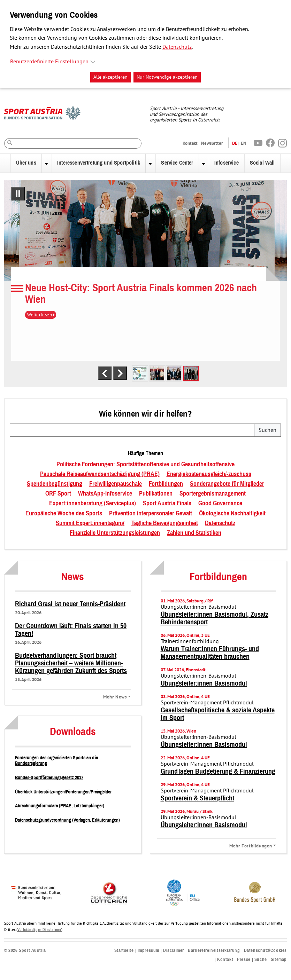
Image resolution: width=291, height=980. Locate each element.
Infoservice (227, 163)
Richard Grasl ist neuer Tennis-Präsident (70, 604)
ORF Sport (58, 494)
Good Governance (220, 504)
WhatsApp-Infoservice (105, 494)
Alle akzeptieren (110, 77)
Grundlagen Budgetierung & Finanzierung (218, 772)
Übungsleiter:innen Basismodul (204, 683)
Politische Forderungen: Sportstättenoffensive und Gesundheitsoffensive (145, 465)
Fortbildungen (166, 484)
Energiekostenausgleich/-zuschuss (209, 474)
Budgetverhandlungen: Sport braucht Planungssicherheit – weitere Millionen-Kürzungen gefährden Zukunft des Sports (71, 663)
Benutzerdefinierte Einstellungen (49, 62)
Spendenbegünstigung (55, 484)
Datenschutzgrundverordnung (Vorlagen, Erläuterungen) (67, 820)
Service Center (177, 163)
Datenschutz (177, 47)
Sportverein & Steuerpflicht (197, 798)
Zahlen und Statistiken (194, 533)
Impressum (148, 951)
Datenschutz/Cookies (265, 951)
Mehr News (115, 697)
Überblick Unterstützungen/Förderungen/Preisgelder (63, 792)
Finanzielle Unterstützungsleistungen (115, 533)
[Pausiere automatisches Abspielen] (18, 194)
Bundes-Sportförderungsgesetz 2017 (49, 778)
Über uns (26, 163)
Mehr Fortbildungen (251, 846)
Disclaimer (174, 951)
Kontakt (190, 143)
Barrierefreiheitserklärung (214, 951)
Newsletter (212, 143)
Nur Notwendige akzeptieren (167, 77)
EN (244, 143)
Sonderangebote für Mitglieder (227, 484)
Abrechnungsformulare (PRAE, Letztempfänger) (60, 806)
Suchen (267, 430)
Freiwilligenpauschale (116, 484)
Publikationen (156, 494)
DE (235, 143)
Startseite (124, 951)
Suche (261, 960)
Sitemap (279, 960)
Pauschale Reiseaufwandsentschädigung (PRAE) (100, 474)
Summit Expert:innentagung (90, 523)
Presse (244, 960)
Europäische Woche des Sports (64, 514)
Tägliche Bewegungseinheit (165, 523)
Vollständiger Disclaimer (39, 930)
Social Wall (262, 163)
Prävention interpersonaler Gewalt (151, 514)
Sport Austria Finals (167, 504)
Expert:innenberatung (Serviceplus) (93, 504)
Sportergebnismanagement (213, 494)
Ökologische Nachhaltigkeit (232, 514)
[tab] (140, 373)
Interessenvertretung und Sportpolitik (99, 163)
